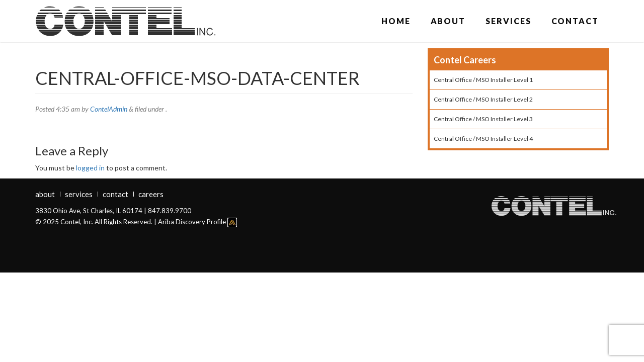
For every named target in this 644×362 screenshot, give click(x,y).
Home (396, 21)
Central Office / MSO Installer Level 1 (483, 80)
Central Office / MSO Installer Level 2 (483, 99)
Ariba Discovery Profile (197, 222)
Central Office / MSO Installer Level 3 (483, 119)
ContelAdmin (109, 109)
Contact (575, 21)
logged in (90, 168)
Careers (151, 194)
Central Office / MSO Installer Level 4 (483, 139)
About (448, 21)
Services (508, 21)
